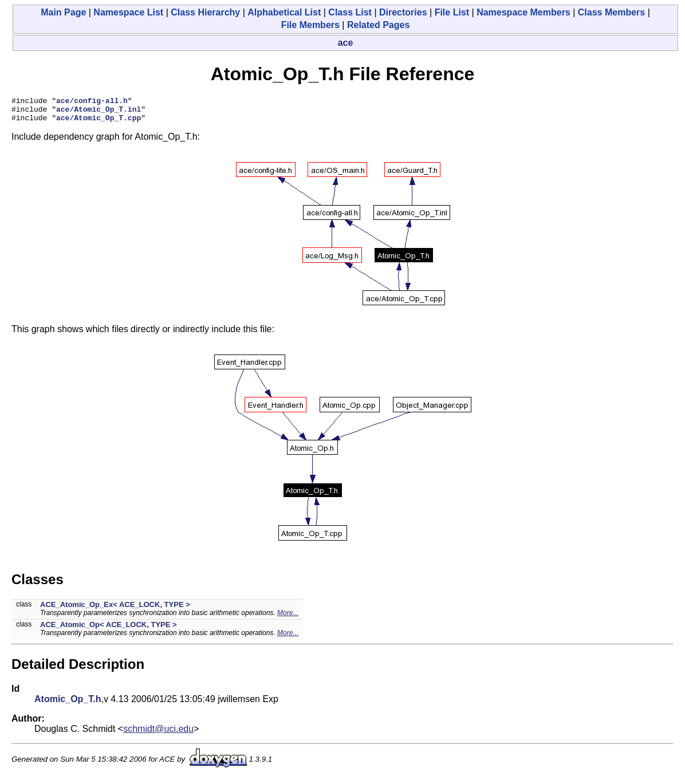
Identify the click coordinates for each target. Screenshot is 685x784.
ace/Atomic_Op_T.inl (99, 112)
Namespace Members (523, 12)
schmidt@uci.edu (158, 734)
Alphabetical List (284, 12)
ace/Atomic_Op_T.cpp (99, 123)
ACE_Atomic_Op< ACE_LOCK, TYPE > (109, 630)
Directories (403, 12)
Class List (350, 12)
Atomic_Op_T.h (68, 704)
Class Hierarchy (205, 12)
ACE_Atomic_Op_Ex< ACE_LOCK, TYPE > (115, 610)
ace (346, 43)
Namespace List (128, 12)
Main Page (63, 12)
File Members (310, 25)
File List (452, 12)
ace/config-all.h (92, 102)
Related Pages (378, 25)
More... (288, 618)
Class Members (611, 12)
